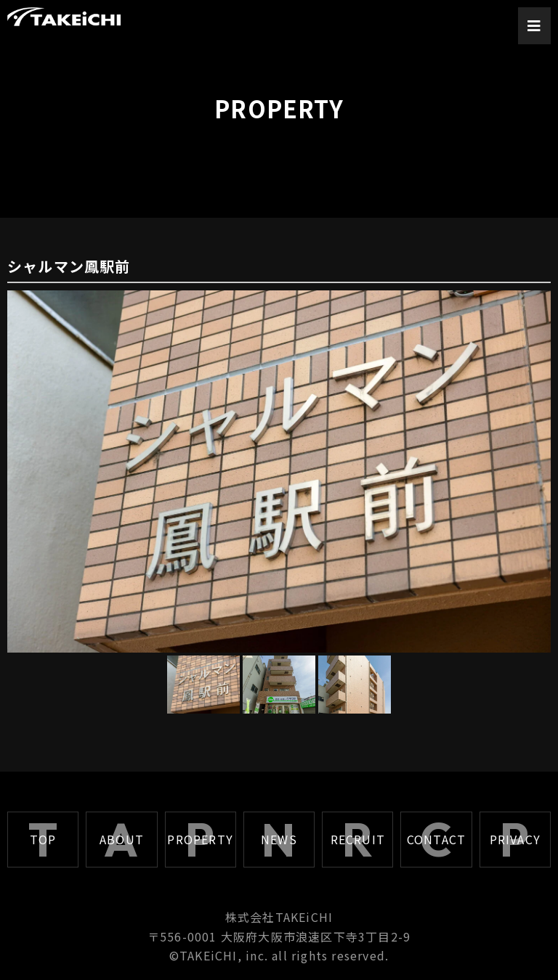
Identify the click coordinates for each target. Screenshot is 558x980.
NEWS (279, 840)
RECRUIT (358, 840)
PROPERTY (200, 840)
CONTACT (436, 840)
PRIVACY (515, 840)
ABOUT (122, 840)
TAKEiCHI (209, 955)
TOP (43, 840)
